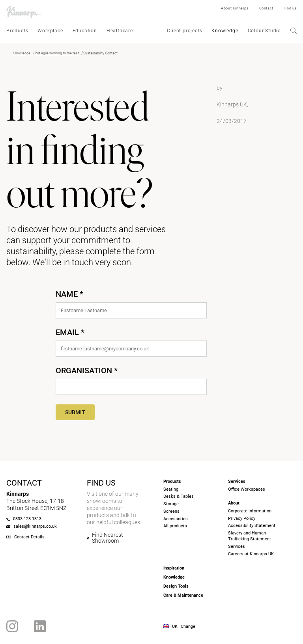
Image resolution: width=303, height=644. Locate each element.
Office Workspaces (247, 489)
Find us (290, 8)
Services (237, 546)
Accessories (176, 519)
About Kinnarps (235, 8)
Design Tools (176, 586)
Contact (266, 8)
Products (17, 31)
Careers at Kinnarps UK (251, 554)
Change (188, 626)
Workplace (50, 31)
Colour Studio (264, 31)
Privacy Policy (242, 518)
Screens (171, 511)
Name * (69, 294)
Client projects (184, 31)
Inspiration (174, 568)
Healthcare (120, 31)
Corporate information (250, 511)
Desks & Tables (179, 496)
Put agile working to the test (57, 53)
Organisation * (87, 370)
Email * (70, 332)
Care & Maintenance (183, 595)
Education (85, 31)
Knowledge (225, 31)
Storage (171, 504)
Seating (171, 489)
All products (175, 526)
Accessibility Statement (252, 526)
